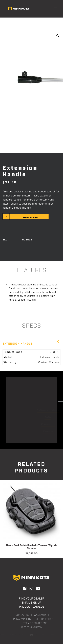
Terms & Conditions (35, 623)
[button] (55, 9)
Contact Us (23, 615)
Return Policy (44, 619)
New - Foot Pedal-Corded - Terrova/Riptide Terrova (32, 547)
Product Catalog (32, 607)
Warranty (40, 615)
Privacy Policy (22, 619)
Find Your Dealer (32, 599)
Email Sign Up (32, 603)
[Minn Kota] (19, 9)
